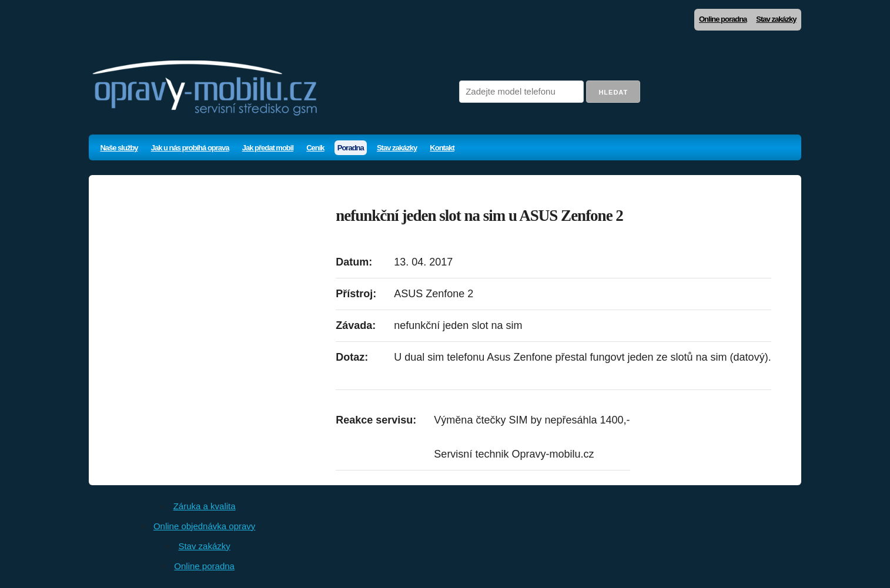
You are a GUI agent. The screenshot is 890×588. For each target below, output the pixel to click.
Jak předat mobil (268, 148)
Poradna (351, 148)
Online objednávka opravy (204, 526)
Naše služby (119, 148)
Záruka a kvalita (205, 506)
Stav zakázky (776, 19)
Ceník (315, 148)
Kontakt (442, 148)
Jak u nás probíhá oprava (190, 148)
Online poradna (723, 19)
